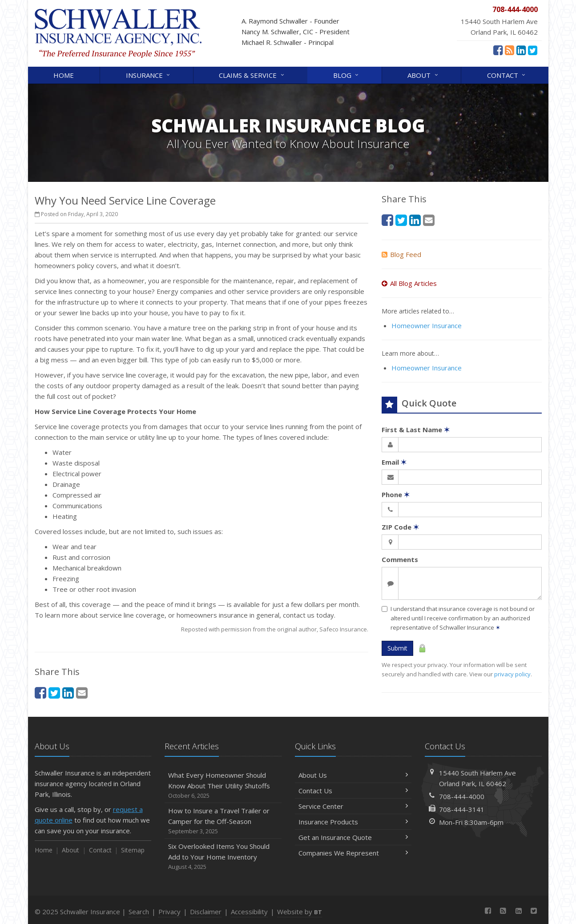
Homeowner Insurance (427, 325)
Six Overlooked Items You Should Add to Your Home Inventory (223, 857)
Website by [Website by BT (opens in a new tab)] (300, 912)
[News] (510, 50)
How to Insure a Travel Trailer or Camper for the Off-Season (223, 821)
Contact (507, 74)
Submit (397, 648)
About (423, 74)
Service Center (353, 806)
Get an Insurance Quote (353, 837)
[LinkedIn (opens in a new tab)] (521, 50)
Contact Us (353, 791)
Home (64, 75)
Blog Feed (401, 254)
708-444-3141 (462, 809)
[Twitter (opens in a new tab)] (533, 50)
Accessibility (249, 912)
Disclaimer (206, 912)
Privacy (169, 912)
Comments (400, 559)
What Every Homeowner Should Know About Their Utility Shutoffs (223, 785)
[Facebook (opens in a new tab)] (498, 50)
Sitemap (133, 850)
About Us (353, 775)
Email (394, 462)
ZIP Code (400, 527)
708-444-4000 (462, 796)
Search (139, 912)
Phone (396, 494)
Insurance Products (353, 822)
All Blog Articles (409, 283)
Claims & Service (252, 74)
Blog (346, 74)
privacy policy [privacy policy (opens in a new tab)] (512, 674)
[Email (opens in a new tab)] (82, 693)
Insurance (149, 74)
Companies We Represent (353, 853)
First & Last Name (416, 430)
